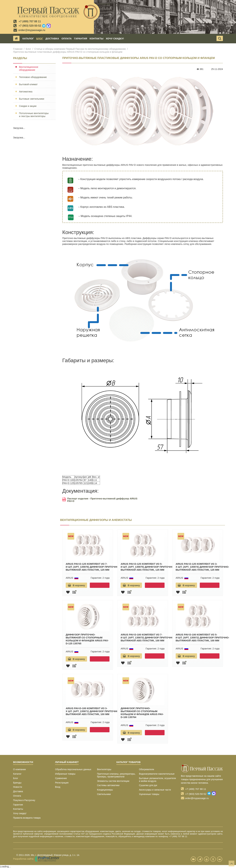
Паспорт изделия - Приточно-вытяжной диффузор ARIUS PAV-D (100, 500)
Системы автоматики (108, 785)
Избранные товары (65, 774)
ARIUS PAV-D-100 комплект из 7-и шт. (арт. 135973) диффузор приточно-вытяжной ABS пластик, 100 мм (147, 638)
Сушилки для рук (148, 785)
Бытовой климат (28, 84)
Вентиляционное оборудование (29, 68)
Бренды (17, 783)
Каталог (28, 38)
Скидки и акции (28, 106)
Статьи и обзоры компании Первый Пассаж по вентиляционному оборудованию (80, 49)
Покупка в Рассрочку (24, 800)
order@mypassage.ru (32, 30)
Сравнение (61, 778)
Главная (18, 49)
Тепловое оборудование (33, 77)
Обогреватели (147, 769)
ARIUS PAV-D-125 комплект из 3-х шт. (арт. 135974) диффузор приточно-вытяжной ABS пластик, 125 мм (202, 567)
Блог (40, 38)
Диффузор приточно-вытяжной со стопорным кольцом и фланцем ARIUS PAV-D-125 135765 (87, 639)
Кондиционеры (105, 790)
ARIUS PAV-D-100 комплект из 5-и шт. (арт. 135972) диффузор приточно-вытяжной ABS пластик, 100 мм (202, 638)
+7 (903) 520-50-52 (30, 26)
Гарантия (81, 38)
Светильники (104, 794)
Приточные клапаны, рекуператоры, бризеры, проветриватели (116, 775)
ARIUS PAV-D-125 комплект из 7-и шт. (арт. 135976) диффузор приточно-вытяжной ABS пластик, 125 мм (93, 567)
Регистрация (62, 783)
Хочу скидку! (115, 38)
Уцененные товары (149, 794)
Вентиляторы (104, 769)
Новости (18, 787)
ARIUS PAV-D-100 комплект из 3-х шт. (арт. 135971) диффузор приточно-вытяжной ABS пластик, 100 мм (92, 711)
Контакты (97, 38)
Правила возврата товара (27, 818)
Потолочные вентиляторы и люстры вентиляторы (34, 115)
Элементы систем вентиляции (113, 781)
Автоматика (26, 91)
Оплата (67, 38)
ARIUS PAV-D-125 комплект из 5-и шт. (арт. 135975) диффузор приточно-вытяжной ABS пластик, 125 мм (147, 567)
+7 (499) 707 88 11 (30, 21)
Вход (58, 787)
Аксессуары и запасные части (155, 790)
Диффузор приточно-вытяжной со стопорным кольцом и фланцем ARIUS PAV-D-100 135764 (142, 713)
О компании (19, 769)
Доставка (52, 38)
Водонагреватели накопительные (157, 774)
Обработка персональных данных (73, 769)
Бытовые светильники (32, 99)
